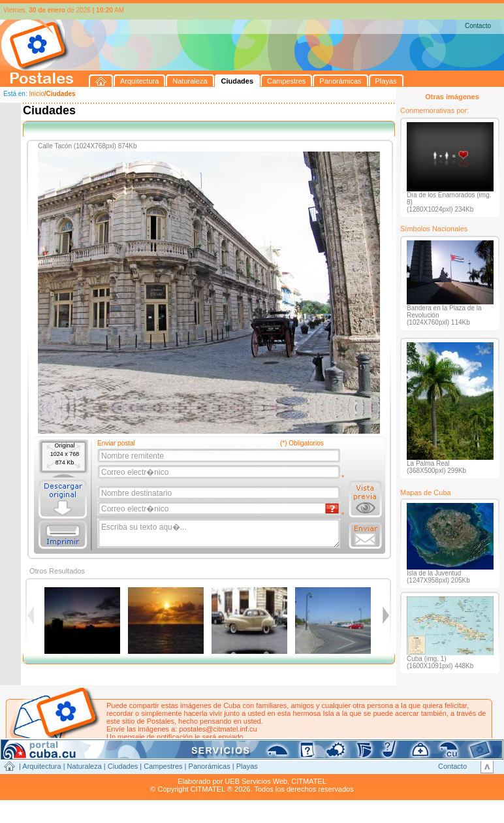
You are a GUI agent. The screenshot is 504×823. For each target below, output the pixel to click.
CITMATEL (309, 781)
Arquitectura (41, 766)
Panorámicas (210, 766)
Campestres (163, 766)
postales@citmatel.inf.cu (218, 729)
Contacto (478, 26)
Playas (247, 766)
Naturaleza (85, 766)
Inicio (36, 94)
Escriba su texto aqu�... (220, 534)
